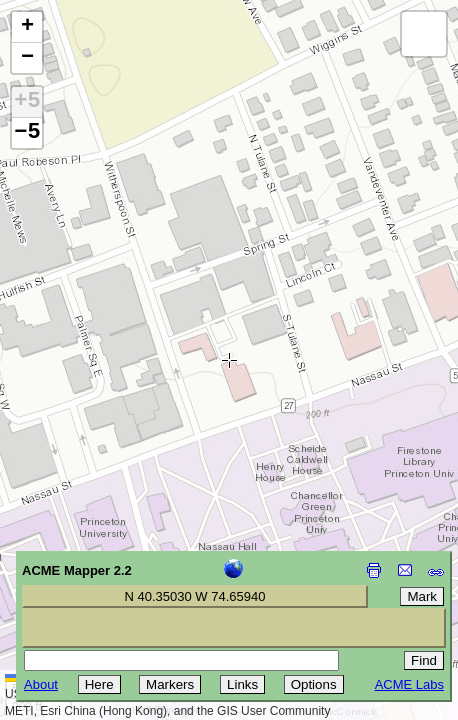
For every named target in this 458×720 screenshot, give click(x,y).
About (41, 684)
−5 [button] (27, 133)
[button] (27, 27)
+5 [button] (27, 102)
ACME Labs (409, 684)
